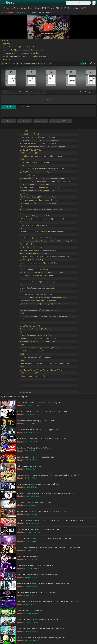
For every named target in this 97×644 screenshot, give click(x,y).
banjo (33, 92)
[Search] (88, 3)
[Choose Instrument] (44, 92)
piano (12, 92)
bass (40, 92)
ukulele (19, 92)
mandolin (26, 92)
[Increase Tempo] (18, 63)
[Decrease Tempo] (3, 63)
